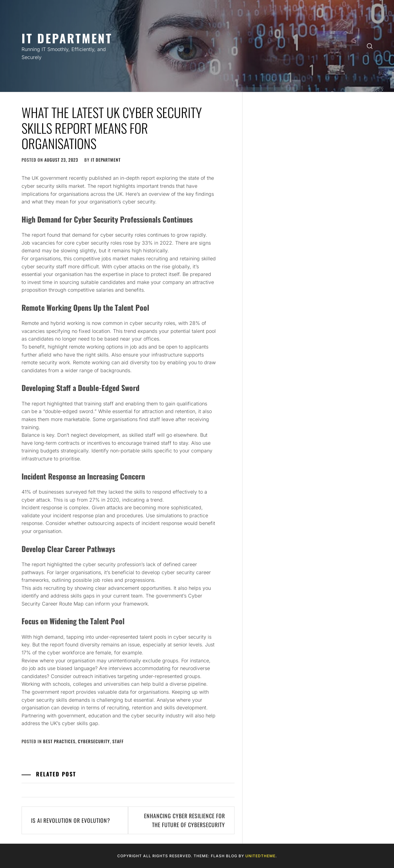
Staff (118, 741)
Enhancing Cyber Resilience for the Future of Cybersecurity (185, 820)
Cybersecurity (94, 741)
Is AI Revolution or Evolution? (71, 820)
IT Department (67, 38)
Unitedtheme (260, 856)
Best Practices (59, 741)
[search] (370, 46)
